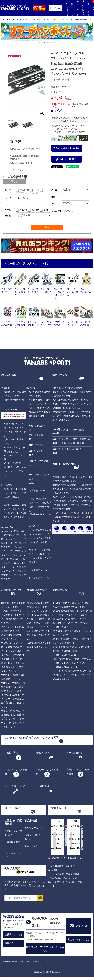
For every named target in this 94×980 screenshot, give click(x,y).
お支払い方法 (11, 753)
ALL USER (24, 190)
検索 (59, 8)
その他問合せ (42, 786)
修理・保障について (15, 786)
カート (93, 11)
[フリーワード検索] (34, 205)
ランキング (78, 8)
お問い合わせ (81, 926)
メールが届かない (76, 753)
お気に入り (83, 8)
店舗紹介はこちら (14, 943)
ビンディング (26, 19)
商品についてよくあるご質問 (78, 772)
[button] (3, 32)
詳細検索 (67, 9)
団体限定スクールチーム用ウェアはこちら (45, 949)
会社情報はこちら (14, 935)
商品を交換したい (34, 828)
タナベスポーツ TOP (9, 19)
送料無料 (35, 210)
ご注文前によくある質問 (16, 772)
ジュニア (34, 193)
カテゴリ (72, 9)
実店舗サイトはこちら (79, 940)
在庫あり (23, 210)
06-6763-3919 (40, 922)
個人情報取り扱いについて (38, 961)
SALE (46, 210)
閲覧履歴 (88, 9)
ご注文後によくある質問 (47, 772)
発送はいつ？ (42, 753)
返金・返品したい (34, 846)
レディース (21, 193)
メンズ (36, 190)
